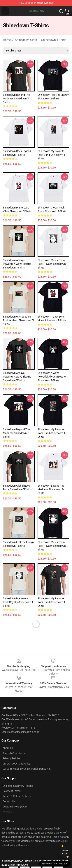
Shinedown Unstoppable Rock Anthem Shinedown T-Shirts (18, 320)
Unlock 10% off (65, 852)
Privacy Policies (11, 758)
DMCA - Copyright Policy (16, 764)
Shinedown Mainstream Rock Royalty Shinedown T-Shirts (53, 264)
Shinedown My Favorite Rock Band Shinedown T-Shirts (52, 155)
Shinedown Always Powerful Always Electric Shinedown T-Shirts (17, 264)
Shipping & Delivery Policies (18, 786)
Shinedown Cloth (26, 40)
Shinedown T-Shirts (54, 40)
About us (8, 748)
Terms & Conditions (14, 753)
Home (7, 40)
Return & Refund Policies (17, 796)
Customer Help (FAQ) (15, 807)
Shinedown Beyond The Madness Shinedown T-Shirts (16, 99)
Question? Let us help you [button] (55, 864)
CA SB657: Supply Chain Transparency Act (27, 769)
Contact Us (9, 801)
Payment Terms (12, 791)
